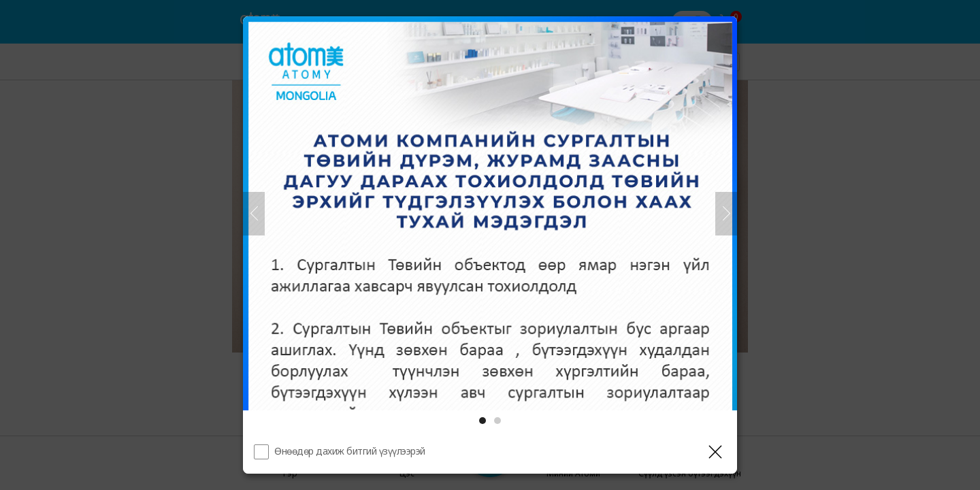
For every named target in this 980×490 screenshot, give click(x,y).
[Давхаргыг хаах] (715, 452)
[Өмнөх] (254, 214)
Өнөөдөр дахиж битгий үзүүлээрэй (350, 451)
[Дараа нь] (726, 214)
